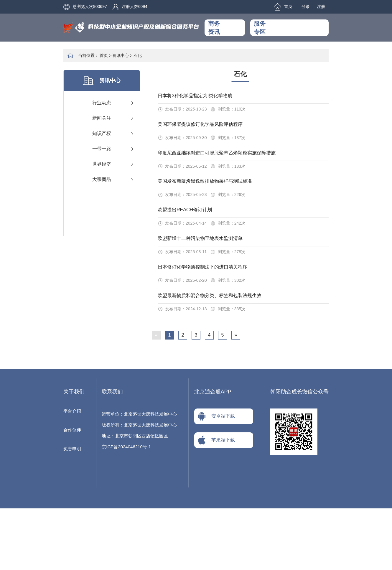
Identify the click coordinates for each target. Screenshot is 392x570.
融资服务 (296, 23)
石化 (138, 55)
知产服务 (276, 33)
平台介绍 (72, 473)
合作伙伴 (72, 491)
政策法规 (230, 33)
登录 (306, 6)
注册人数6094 (130, 7)
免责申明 (72, 510)
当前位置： (88, 55)
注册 (321, 6)
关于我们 (315, 33)
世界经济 (102, 164)
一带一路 (102, 149)
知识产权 (102, 133)
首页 (283, 7)
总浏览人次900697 (85, 7)
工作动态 (276, 23)
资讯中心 (230, 23)
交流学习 (315, 23)
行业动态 (102, 103)
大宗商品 (102, 179)
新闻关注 (102, 118)
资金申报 (296, 33)
